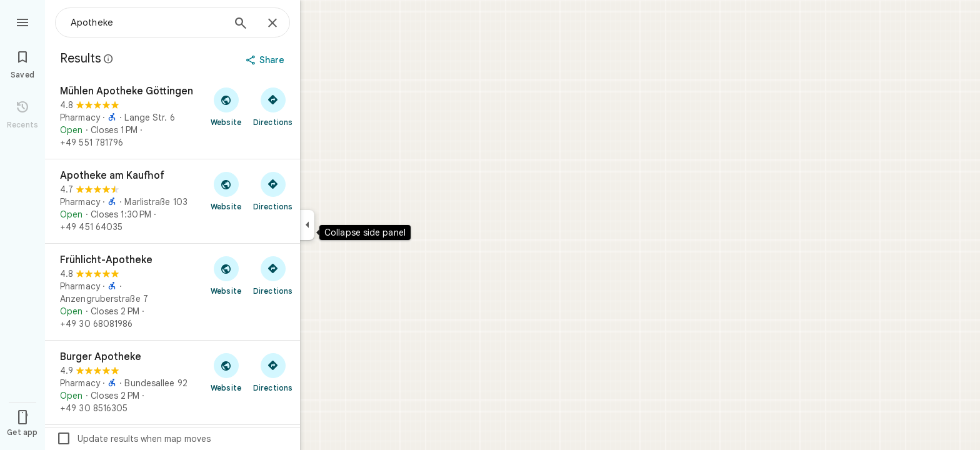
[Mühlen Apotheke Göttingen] (172, 117)
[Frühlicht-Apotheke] (172, 292)
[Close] (272, 24)
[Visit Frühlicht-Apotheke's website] (226, 275)
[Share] (267, 60)
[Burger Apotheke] (172, 382)
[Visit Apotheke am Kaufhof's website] (226, 191)
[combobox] (147, 22)
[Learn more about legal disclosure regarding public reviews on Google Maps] (109, 59)
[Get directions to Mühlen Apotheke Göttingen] (273, 106)
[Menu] (22, 21)
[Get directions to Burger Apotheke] (273, 372)
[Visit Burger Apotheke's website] (226, 372)
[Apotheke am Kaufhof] (172, 201)
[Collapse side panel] (307, 225)
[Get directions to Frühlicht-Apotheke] (273, 275)
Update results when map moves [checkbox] (133, 439)
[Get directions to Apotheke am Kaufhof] (273, 191)
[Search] (241, 24)
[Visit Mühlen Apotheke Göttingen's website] (226, 106)
